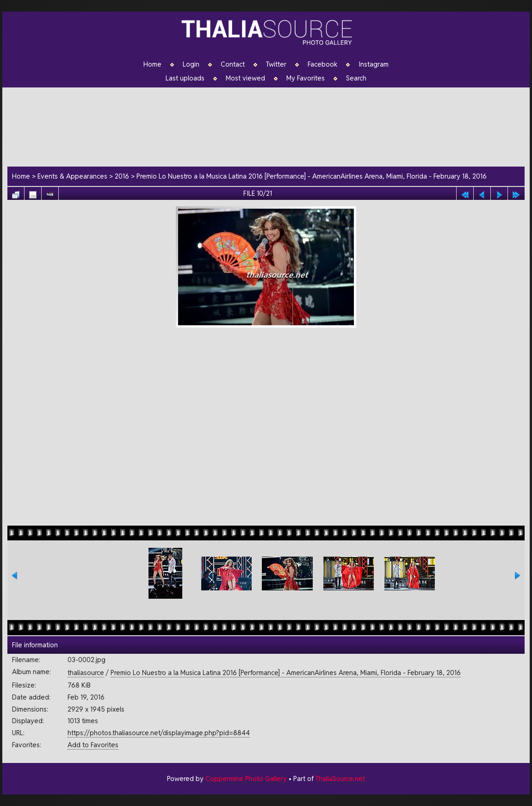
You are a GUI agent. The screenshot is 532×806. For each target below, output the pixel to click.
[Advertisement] (271, 126)
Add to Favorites (93, 745)
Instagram (374, 64)
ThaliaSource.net (340, 778)
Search (356, 78)
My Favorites (306, 78)
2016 (122, 176)
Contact (233, 64)
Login (191, 64)
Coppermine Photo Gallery (246, 778)
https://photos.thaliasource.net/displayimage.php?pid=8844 (159, 733)
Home (152, 64)
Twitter (276, 64)
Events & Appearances (72, 176)
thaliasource (86, 673)
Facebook (322, 64)
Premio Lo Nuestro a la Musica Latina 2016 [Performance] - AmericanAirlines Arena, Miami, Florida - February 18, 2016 (312, 176)
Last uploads (185, 78)
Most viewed (245, 78)
